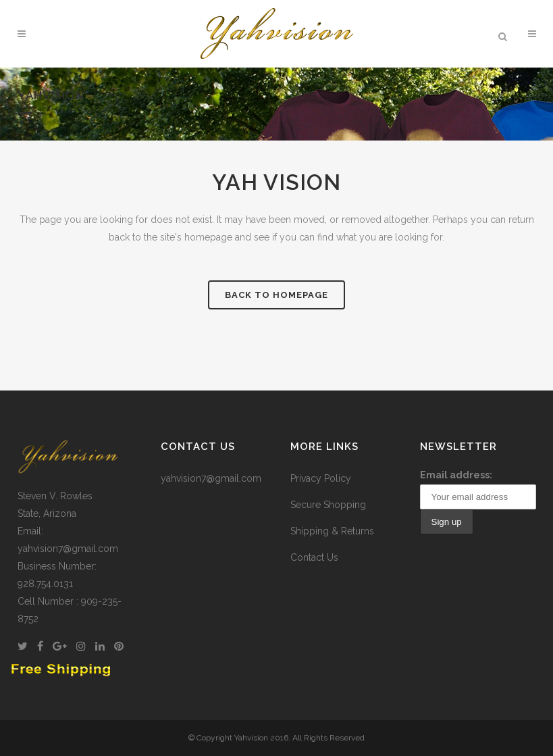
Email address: (456, 475)
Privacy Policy (321, 478)
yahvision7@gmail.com (211, 478)
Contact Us (314, 557)
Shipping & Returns (332, 531)
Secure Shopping (328, 505)
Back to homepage (276, 295)
